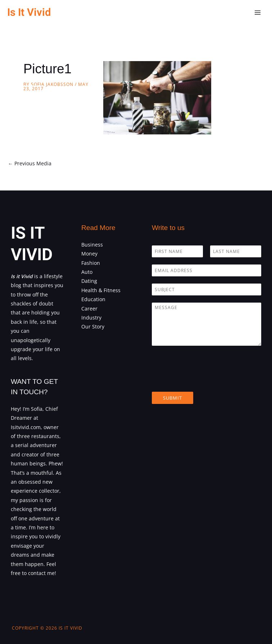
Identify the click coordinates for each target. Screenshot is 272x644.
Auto (87, 272)
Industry (91, 318)
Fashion (91, 263)
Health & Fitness (101, 290)
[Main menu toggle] (258, 13)
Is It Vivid (29, 12)
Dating (89, 281)
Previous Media (30, 163)
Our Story (93, 326)
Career (89, 309)
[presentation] (207, 380)
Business (92, 245)
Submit (173, 398)
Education (93, 299)
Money (89, 254)
